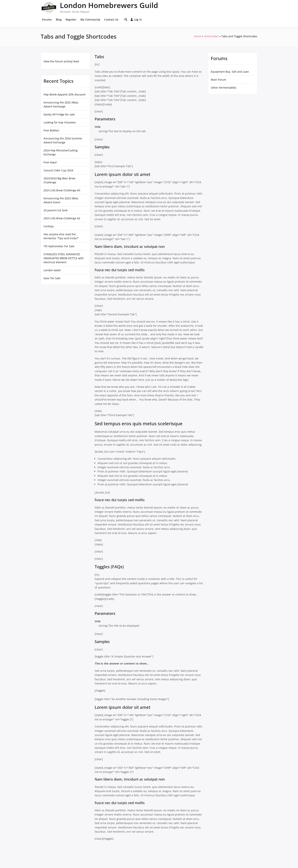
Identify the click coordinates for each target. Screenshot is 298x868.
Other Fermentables (224, 88)
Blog (59, 19)
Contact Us (111, 19)
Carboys (49, 226)
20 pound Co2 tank (55, 210)
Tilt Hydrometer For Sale (59, 246)
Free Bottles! (51, 130)
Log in (136, 19)
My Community (90, 19)
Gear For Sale (52, 278)
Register (71, 19)
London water (52, 270)
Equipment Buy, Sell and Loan (230, 72)
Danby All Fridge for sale (59, 114)
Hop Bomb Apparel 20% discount (65, 94)
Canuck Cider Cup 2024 (58, 170)
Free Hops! (50, 162)
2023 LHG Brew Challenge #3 (62, 190)
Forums (47, 19)
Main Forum (218, 80)
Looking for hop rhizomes (60, 122)
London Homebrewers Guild (109, 5)
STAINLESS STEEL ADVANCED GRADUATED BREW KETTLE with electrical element (64, 258)
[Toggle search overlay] (126, 20)
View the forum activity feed (61, 61)
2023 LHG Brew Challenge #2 (62, 218)
